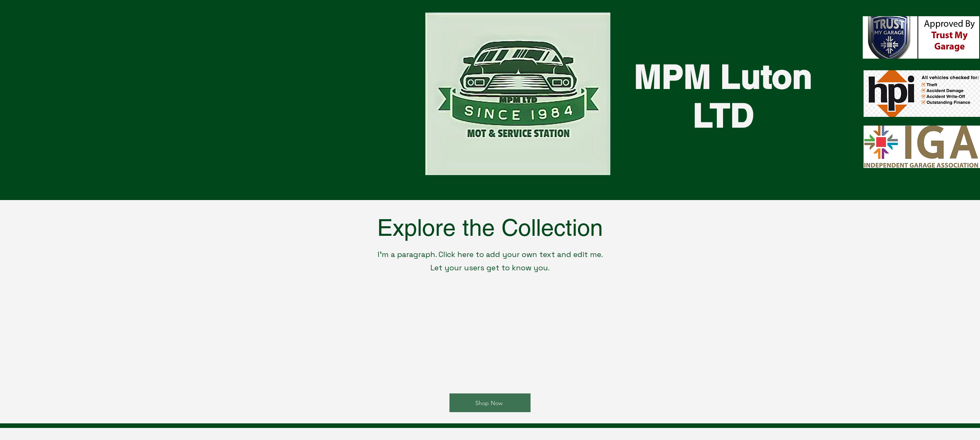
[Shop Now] (490, 403)
